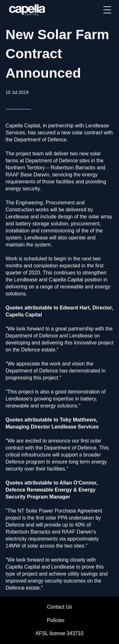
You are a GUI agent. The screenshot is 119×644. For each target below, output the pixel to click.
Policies (56, 620)
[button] (107, 10)
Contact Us (60, 607)
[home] (27, 10)
